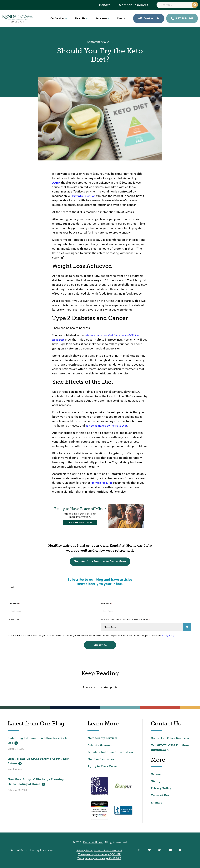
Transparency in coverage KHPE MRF (99, 860)
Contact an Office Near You (170, 739)
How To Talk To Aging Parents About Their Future (38, 762)
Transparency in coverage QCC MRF (99, 856)
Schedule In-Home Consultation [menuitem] (111, 753)
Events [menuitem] (121, 18)
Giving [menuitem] (156, 782)
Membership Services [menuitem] (103, 739)
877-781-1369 (182, 18)
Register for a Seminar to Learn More (100, 562)
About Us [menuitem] (80, 18)
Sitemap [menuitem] (157, 804)
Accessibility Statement (108, 852)
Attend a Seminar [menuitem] (100, 746)
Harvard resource (102, 483)
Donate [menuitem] (105, 5)
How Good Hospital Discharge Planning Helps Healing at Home (36, 783)
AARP (56, 183)
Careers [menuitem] (156, 775)
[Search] (177, 5)
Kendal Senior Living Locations (37, 852)
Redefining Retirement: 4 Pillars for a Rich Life (37, 741)
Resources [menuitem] (101, 18)
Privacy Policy (168, 636)
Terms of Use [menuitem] (160, 797)
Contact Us (149, 18)
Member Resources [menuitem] (133, 5)
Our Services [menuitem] (57, 18)
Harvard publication (84, 196)
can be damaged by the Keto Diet (107, 426)
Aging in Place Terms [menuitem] (103, 768)
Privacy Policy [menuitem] (161, 789)
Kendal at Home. (93, 844)
